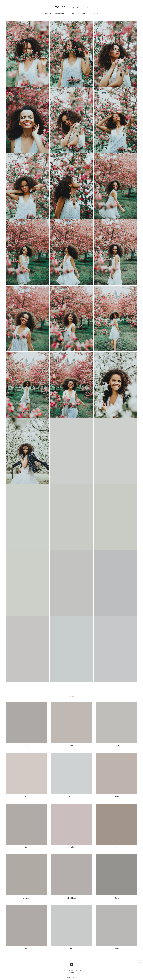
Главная (48, 14)
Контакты (95, 14)
